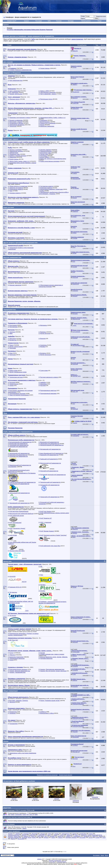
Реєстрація (39, 21)
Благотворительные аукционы (18, 669)
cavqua (91, 837)
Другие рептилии (45, 333)
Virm (46, 836)
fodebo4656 (41, 835)
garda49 (10, 834)
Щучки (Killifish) (45, 157)
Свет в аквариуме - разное (48, 94)
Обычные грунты (14, 99)
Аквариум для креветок (16, 188)
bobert (13, 815)
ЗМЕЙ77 (75, 85)
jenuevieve (76, 143)
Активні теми (11, 21)
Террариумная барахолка (17, 658)
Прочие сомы (44, 154)
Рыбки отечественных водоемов (50, 161)
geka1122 (75, 529)
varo (74, 353)
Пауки (11, 345)
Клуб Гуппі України (46, 511)
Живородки (13, 157)
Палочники (13, 348)
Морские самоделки (15, 285)
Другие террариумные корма (18, 372)
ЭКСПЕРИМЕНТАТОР (79, 345)
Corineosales (76, 652)
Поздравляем (13, 724)
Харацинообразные (46, 151)
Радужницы (44, 156)
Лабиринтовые (14, 153)
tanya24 (75, 696)
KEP (74, 472)
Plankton (75, 476)
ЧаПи (49, 21)
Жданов (46, 837)
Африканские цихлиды (16, 151)
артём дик (60, 836)
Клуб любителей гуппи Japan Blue (50, 546)
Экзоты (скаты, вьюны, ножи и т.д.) (20, 161)
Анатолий (75, 277)
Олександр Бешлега (78, 704)
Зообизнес (13, 713)
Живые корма (13, 371)
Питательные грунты (46, 99)
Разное (42, 125)
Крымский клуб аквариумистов (49, 455)
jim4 (28, 815)
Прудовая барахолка (46, 658)
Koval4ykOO (76, 92)
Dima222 (75, 296)
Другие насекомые (46, 355)
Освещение (44, 120)
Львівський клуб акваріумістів (49, 459)
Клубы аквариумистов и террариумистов (18, 432)
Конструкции (13, 325)
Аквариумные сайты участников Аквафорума (23, 753)
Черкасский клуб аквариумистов (50, 497)
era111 (62, 835)
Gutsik (24, 815)
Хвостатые (13, 339)
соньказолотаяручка (13, 835)
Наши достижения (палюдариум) (19, 395)
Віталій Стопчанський (55, 860)
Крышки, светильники (16, 94)
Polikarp (75, 173)
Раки (11, 191)
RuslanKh (75, 687)
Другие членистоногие (16, 347)
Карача (75, 700)
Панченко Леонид (77, 618)
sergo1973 (26, 834)
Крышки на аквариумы (16, 120)
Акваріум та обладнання (12, 73)
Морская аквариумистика (12, 257)
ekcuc (49, 835)
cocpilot (75, 119)
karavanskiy (76, 737)
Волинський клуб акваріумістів (18, 444)
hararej (53, 837)
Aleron (74, 78)
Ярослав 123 (76, 752)
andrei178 (69, 835)
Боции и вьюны (14, 159)
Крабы (42, 191)
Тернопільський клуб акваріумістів (50, 482)
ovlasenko (75, 291)
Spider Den (32, 835)
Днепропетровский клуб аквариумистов (52, 445)
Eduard (74, 834)
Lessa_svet (76, 723)
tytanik (55, 835)
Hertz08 (101, 836)
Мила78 (24, 835)
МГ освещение (14, 92)
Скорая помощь (45, 68)
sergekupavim (77, 836)
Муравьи (43, 347)
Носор (91, 834)
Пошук (100, 21)
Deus (74, 247)
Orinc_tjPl (75, 392)
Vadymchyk (76, 109)
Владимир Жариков (71, 837)
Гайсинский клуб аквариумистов (50, 444)
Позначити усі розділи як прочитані (47, 775)
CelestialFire (76, 436)
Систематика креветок (47, 186)
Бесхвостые (13, 340)
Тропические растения (16, 377)
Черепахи (12, 332)
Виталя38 (34, 834)
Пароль (83, 18)
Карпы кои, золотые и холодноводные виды (53, 159)
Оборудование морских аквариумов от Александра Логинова (51, 286)
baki (40, 837)
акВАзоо (75, 680)
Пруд (5, 413)
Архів (102, 855)
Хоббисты (43, 712)
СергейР (75, 238)
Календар (71, 21)
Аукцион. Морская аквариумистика (20, 671)
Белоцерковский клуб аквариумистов (20, 442)
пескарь (57, 834)
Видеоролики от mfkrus (47, 713)
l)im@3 (34, 837)
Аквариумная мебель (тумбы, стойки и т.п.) (53, 118)
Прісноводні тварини (11, 139)
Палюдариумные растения (17, 394)
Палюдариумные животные (48, 391)
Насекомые (44, 384)
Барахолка (7, 626)
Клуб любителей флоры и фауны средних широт (55, 513)
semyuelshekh (76, 332)
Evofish (97, 837)
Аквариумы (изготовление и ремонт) (20, 118)
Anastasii (75, 338)
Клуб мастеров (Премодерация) (19, 511)
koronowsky (82, 837)
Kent (74, 262)
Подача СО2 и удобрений (48, 123)
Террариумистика (10, 310)
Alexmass (75, 759)
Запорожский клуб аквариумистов (19, 453)
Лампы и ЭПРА (45, 91)
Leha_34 (32, 815)
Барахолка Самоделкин (47, 126)
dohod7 (14, 799)
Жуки (11, 353)
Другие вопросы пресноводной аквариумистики (20, 243)
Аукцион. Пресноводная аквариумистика (52, 669)
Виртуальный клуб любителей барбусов (21, 514)
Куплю (11, 653)
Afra (74, 469)
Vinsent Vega (17, 836)
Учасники (59, 21)
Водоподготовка (45, 122)
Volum (50, 834)
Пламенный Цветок (97, 835)
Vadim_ (75, 156)
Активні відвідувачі (9, 810)
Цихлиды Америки (46, 150)
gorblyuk (26, 836)
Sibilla (36, 815)
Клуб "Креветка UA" (46, 518)
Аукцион (26, 21)
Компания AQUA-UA (15, 587)
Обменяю (12, 655)
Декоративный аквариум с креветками (51, 189)
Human (75, 67)
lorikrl (76, 835)
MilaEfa (24, 828)
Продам (42, 653)
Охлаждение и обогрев (16, 123)
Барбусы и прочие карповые (18, 156)
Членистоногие (14, 384)
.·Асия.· (75, 325)
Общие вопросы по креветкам (18, 186)
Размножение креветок (16, 189)
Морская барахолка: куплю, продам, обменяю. (54, 657)
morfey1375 (76, 284)
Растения (43, 385)
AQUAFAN (25, 837)
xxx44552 (75, 745)
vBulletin (39, 859)
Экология (12, 702)
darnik (94, 836)
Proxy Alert (52, 862)
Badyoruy (75, 98)
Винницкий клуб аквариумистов (49, 442)
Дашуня (13, 839)
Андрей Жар (83, 834)
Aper (9, 815)
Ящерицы (43, 332)
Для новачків (8, 62)
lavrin (74, 537)
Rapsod (75, 168)
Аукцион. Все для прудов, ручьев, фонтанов (53, 671)
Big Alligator (76, 188)
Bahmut (75, 656)
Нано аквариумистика (16, 81)
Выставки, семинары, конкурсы (19, 701)
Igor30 (89, 835)
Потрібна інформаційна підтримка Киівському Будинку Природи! (30, 30)
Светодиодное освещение (48, 92)
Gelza (104, 837)
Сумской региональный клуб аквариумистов (22, 482)
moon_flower (40, 836)
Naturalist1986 (76, 179)
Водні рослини (9, 207)
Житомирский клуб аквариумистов (50, 449)
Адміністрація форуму (66, 775)
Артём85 (52, 836)
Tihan (74, 228)
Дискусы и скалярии (15, 150)
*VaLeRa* (75, 732)
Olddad (75, 632)
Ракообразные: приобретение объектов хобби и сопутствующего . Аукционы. (54, 193)
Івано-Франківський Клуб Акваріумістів (52, 453)
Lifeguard (43, 834)
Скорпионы (43, 345)
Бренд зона (7, 561)
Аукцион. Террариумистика (17, 672)
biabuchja (75, 51)
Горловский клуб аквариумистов (19, 445)
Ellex (74, 417)
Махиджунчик (76, 319)
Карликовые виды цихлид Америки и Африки (23, 163)
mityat (33, 836)
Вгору (107, 855)
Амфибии (43, 382)
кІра (74, 203)
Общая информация (11, 691)
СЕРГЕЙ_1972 (77, 376)
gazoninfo (75, 642)
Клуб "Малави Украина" (47, 531)
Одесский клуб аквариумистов (49, 471)
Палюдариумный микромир (48, 394)
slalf (74, 58)
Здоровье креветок (15, 193)
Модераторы (13, 712)
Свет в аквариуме (15, 91)
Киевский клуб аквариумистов (18, 455)
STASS (75, 217)
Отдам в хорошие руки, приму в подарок (52, 654)
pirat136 (75, 465)
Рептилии (12, 382)
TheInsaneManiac (61, 862)
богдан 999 (21, 839)
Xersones (10, 836)
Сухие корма (44, 371)
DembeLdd (86, 836)
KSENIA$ (76, 801)
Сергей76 (75, 666)
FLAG (74, 674)
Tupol (74, 130)
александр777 (66, 834)
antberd (68, 836)
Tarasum (60, 837)
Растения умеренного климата (49, 377)
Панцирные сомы (15, 154)
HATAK (75, 222)
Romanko (75, 314)
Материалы (44, 325)
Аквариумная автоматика (17, 125)
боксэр (75, 480)
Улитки (11, 385)
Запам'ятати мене (100, 16)
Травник (75, 423)
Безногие (43, 339)
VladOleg (18, 834)
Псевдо (83, 16)
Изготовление (13, 327)
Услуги (11, 660)
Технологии (13, 126)
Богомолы (43, 353)
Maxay (30, 837)
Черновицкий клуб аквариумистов (19, 503)
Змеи (11, 333)
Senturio (75, 533)
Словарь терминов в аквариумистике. (21, 70)
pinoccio (75, 383)
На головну (96, 855)
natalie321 (75, 211)
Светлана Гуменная (13, 837)
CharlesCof (84, 835)
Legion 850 (76, 103)
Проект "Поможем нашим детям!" (50, 701)
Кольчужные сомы (46, 153)
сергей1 (75, 267)
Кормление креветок (46, 188)
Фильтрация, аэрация (16, 122)
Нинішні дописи (86, 21)
